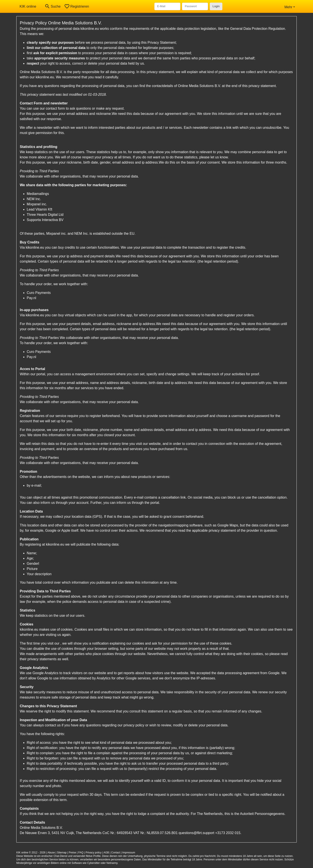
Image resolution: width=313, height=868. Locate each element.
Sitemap (62, 853)
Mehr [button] (288, 7)
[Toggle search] (53, 6)
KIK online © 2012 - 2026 (31, 853)
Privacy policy (94, 853)
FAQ (81, 853)
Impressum (129, 853)
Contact (116, 853)
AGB (106, 853)
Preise (72, 853)
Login (216, 6)
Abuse (51, 853)
